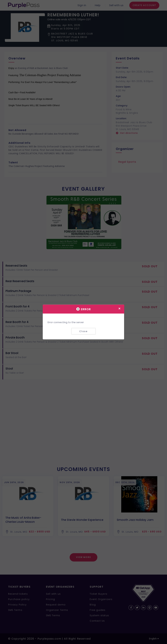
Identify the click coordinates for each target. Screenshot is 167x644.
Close (83, 331)
